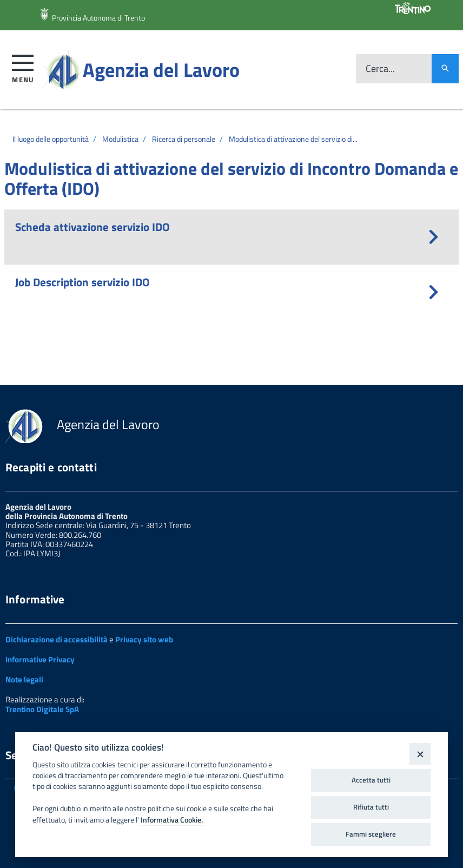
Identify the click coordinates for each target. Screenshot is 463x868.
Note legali (24, 679)
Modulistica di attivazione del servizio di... (293, 139)
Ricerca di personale (184, 139)
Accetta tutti (371, 780)
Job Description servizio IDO (82, 282)
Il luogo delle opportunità (51, 139)
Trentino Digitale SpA (42, 709)
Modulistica (120, 139)
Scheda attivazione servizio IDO (92, 227)
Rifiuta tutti (371, 807)
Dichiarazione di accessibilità (57, 639)
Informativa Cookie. (172, 820)
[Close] (420, 754)
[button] (23, 67)
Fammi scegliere (371, 834)
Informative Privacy (40, 659)
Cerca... (380, 69)
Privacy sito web (144, 639)
